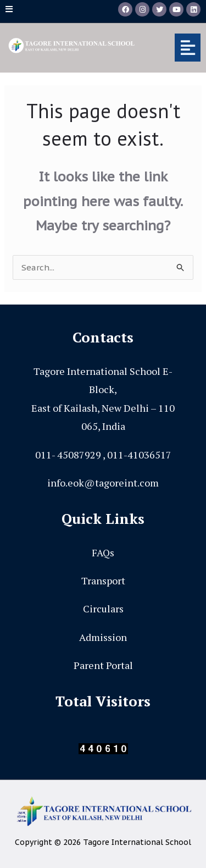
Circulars (103, 609)
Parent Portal (103, 665)
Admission (103, 637)
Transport (103, 580)
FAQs (103, 552)
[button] (176, 48)
